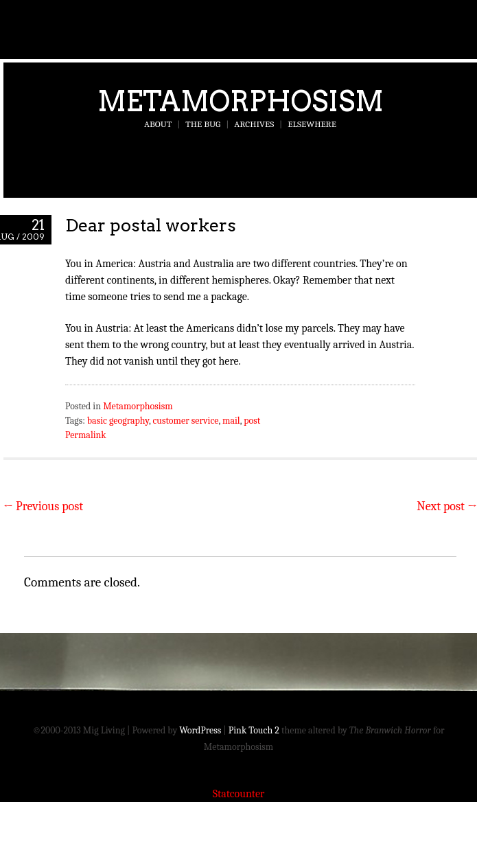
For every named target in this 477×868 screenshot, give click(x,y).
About (158, 124)
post (252, 421)
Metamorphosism (241, 101)
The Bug (203, 124)
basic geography (118, 421)
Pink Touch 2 (254, 730)
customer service (185, 421)
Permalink (86, 435)
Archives (254, 124)
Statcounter (239, 794)
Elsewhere (312, 124)
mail (231, 421)
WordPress (200, 730)
